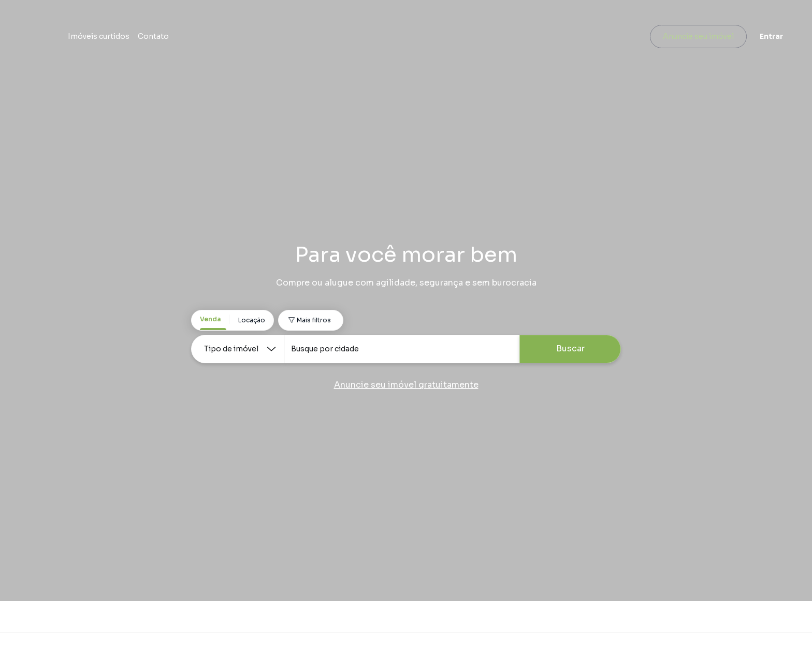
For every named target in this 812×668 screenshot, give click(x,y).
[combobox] (402, 349)
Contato (295, 39)
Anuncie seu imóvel (685, 39)
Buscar (570, 349)
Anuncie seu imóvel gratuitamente (406, 385)
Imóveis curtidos (240, 39)
